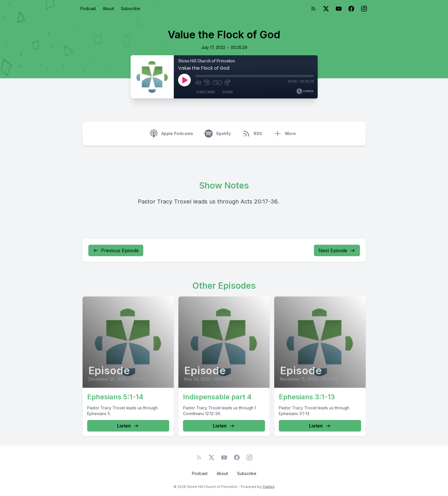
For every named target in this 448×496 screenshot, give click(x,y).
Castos (268, 487)
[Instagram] (364, 9)
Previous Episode (116, 250)
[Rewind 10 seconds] (207, 83)
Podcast (88, 8)
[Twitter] (326, 9)
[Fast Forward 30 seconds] (228, 83)
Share (228, 92)
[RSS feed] (313, 9)
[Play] (184, 80)
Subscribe (130, 8)
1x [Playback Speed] (217, 83)
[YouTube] (339, 9)
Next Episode (337, 250)
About (108, 8)
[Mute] (198, 83)
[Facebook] (351, 9)
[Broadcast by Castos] (305, 91)
